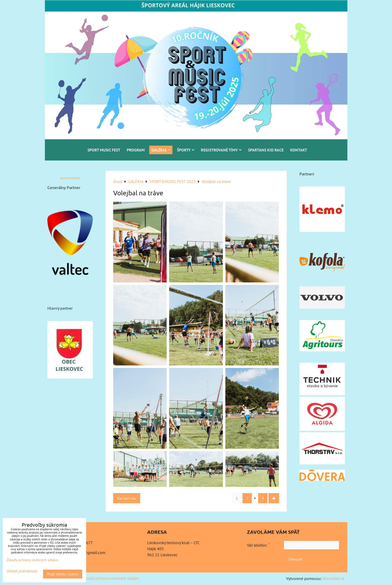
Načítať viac (127, 498)
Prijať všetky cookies (63, 574)
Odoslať (295, 559)
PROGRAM (136, 150)
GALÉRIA (161, 150)
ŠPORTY (186, 150)
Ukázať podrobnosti (22, 571)
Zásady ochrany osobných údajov (111, 578)
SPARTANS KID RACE (266, 150)
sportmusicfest (70, 178)
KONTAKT (299, 150)
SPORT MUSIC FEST (104, 150)
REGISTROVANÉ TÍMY (221, 150)
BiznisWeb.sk (334, 578)
